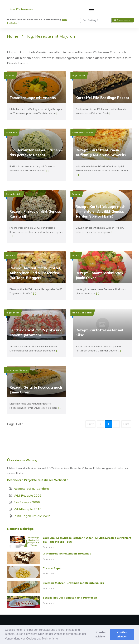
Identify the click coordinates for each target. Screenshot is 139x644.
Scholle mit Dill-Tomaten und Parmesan (69, 602)
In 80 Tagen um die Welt (32, 516)
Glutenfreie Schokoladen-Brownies (69, 558)
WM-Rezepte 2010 (28, 509)
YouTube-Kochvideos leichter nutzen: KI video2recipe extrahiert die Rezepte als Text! (69, 542)
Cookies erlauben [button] (122, 634)
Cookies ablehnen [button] (101, 634)
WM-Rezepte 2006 (28, 495)
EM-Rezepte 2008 (27, 502)
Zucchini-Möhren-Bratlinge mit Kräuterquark (69, 587)
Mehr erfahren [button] (51, 639)
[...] (58, 113)
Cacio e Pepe (69, 572)
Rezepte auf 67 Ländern (31, 489)
